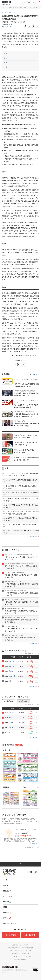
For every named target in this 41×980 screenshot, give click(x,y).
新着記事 (11, 7)
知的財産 (29, 951)
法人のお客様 (30, 935)
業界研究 (7, 902)
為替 (6, 63)
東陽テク (11, 681)
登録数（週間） (9, 701)
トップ (4, 7)
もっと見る (33, 375)
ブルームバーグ (6, 27)
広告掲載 (11, 948)
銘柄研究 (7, 891)
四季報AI (7, 913)
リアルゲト (12, 676)
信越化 (11, 671)
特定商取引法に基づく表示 (21, 954)
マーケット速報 (22, 7)
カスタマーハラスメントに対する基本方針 (21, 957)
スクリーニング (8, 896)
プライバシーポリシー (17, 951)
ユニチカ (11, 666)
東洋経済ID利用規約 (20, 960)
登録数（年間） (24, 701)
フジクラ (11, 661)
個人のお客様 (11, 935)
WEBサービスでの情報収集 (24, 948)
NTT (10, 732)
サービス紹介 (24, 945)
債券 (6, 58)
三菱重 (11, 727)
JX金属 (11, 722)
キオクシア (12, 717)
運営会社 (15, 945)
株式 (6, 67)
